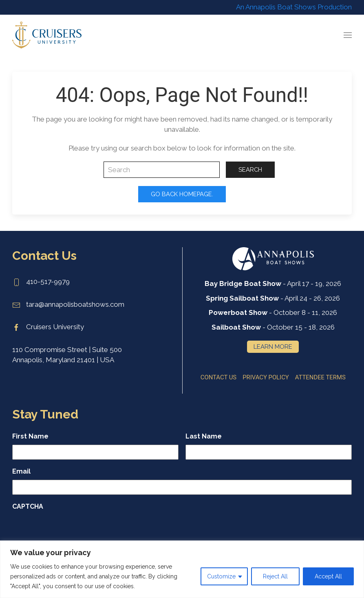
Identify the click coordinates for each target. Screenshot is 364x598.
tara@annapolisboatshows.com (68, 304)
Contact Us (218, 377)
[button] (348, 35)
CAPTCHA (28, 506)
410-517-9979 (41, 281)
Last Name (204, 436)
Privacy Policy (266, 377)
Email (21, 471)
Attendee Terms (320, 377)
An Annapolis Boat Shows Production (294, 7)
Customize (221, 576)
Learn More (273, 347)
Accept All (328, 576)
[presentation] (74, 531)
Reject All (275, 576)
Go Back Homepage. (182, 194)
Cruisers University (48, 327)
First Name (30, 436)
